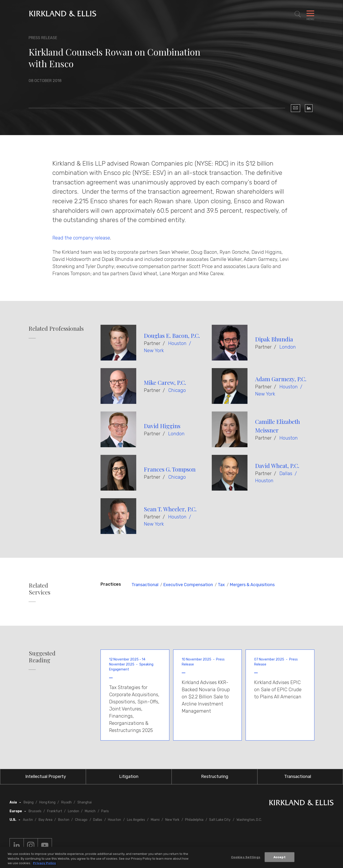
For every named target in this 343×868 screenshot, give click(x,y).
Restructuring (215, 777)
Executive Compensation (188, 585)
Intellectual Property (46, 777)
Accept (280, 858)
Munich (90, 811)
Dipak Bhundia (274, 339)
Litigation (129, 777)
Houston (177, 343)
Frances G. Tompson (170, 469)
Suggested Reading (42, 657)
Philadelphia (194, 820)
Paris (105, 811)
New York (154, 350)
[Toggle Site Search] (298, 14)
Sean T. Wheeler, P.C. (170, 509)
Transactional (145, 585)
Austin (28, 820)
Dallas (286, 473)
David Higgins (162, 426)
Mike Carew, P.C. (165, 382)
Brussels (35, 811)
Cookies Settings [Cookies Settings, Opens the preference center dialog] (246, 858)
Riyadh (66, 802)
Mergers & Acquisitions (252, 585)
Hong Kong (47, 802)
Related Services (40, 589)
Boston (64, 820)
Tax (221, 585)
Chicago (177, 390)
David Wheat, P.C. (277, 466)
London (288, 347)
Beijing (29, 802)
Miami (155, 820)
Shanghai (85, 802)
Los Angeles (136, 820)
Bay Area (45, 820)
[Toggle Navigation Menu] (310, 14)
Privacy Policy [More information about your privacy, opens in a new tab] (44, 864)
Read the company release (81, 238)
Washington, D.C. (249, 820)
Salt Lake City (220, 820)
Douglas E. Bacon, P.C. (172, 335)
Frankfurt (55, 811)
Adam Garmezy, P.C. (281, 379)
